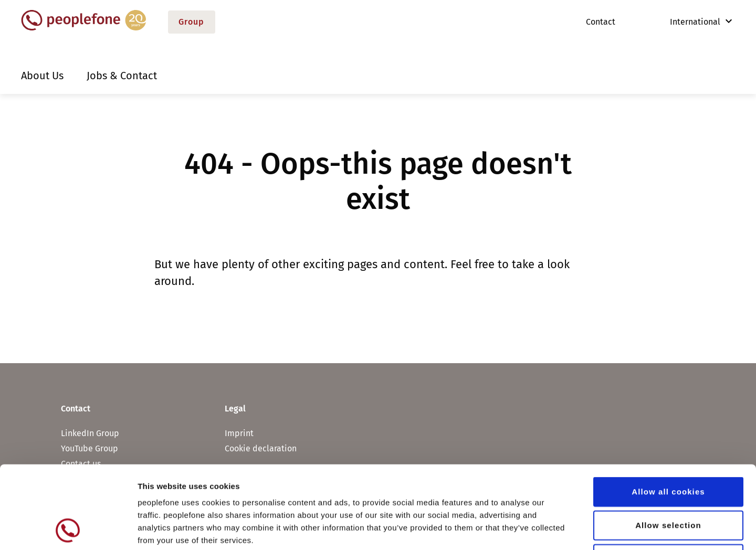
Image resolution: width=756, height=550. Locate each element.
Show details (551, 529)
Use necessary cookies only (669, 481)
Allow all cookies (668, 414)
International (688, 22)
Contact (601, 22)
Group (192, 22)
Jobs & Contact (122, 76)
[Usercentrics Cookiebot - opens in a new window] (68, 530)
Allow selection (668, 447)
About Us (42, 76)
